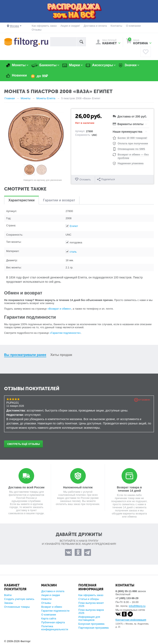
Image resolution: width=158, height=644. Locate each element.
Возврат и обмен (52, 607)
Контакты (116, 26)
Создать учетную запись (19, 599)
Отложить (85, 180)
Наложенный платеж (78, 487)
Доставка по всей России (27, 487)
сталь (73, 252)
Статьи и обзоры (89, 599)
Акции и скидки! (70, 26)
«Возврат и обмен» (59, 309)
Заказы (9, 603)
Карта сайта (49, 618)
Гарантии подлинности (55, 611)
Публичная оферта (53, 622)
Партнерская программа (94, 628)
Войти (8, 595)
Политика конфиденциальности (55, 628)
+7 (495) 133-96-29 (127, 598)
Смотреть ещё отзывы (23, 444)
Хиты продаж (61, 355)
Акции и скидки (51, 595)
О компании (133, 26)
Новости (46, 599)
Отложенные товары (17, 607)
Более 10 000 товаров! (132, 138)
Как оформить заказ (44, 26)
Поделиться (106, 179)
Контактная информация (131, 620)
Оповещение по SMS (131, 149)
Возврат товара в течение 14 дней (129, 489)
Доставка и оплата (95, 26)
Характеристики (21, 200)
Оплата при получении (133, 143)
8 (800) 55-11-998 (126, 591)
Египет (74, 226)
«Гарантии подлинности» (65, 333)
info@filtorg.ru (137, 606)
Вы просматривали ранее (25, 355)
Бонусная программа (91, 624)
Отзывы (37, 30)
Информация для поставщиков (89, 618)
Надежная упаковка (131, 163)
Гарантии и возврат (59, 200)
